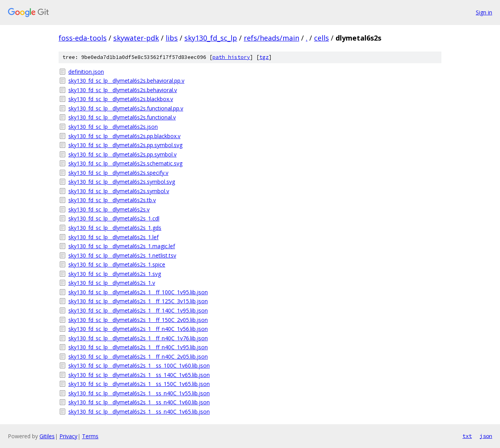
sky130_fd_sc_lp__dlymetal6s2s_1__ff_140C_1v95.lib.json (138, 310)
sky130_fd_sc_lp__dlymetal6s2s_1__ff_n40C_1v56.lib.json (138, 329)
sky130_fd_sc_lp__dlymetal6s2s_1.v (112, 283)
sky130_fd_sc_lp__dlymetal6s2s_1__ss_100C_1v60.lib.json (139, 365)
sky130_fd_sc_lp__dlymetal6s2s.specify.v (118, 173)
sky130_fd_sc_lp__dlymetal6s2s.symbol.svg (122, 182)
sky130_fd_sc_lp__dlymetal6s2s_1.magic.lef (122, 246)
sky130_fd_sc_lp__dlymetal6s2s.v (109, 209)
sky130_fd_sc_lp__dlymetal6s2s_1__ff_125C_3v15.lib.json (138, 301)
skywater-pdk (136, 38)
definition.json (86, 72)
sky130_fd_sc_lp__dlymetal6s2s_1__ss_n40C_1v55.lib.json (139, 393)
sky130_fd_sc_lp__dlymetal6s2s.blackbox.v (121, 99)
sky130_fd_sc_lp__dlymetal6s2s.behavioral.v (123, 90)
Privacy (68, 436)
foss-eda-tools (83, 38)
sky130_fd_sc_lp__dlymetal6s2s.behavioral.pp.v (126, 81)
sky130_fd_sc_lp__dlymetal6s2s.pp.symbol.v (122, 154)
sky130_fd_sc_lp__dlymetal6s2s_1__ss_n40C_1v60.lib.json (139, 402)
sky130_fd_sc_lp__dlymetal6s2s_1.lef (113, 237)
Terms (90, 436)
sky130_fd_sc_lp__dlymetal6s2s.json (113, 127)
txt (467, 436)
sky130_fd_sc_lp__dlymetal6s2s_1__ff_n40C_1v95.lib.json (138, 347)
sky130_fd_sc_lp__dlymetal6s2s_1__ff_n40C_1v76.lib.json (138, 338)
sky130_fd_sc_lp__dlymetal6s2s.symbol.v (119, 191)
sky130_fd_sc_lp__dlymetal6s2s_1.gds (115, 228)
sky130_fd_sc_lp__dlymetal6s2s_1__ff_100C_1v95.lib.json (138, 292)
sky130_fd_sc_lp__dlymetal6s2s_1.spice (117, 264)
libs (172, 38)
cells (321, 38)
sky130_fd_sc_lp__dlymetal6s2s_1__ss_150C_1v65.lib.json (139, 384)
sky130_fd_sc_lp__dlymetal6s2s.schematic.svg (125, 163)
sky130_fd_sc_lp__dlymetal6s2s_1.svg (115, 274)
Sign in (484, 12)
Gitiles (47, 436)
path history (231, 57)
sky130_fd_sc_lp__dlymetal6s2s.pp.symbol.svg (125, 145)
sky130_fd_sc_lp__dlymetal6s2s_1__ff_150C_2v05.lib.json (138, 320)
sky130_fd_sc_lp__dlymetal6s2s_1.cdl (114, 218)
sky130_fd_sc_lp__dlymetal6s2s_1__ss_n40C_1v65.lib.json (139, 412)
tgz (264, 57)
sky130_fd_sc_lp (211, 38)
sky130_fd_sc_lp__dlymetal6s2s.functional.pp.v (126, 108)
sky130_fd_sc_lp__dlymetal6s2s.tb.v (112, 200)
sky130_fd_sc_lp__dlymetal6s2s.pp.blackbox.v (124, 136)
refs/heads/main (271, 38)
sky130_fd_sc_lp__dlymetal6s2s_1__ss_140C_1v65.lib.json (139, 375)
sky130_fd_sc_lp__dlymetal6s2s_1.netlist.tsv (122, 255)
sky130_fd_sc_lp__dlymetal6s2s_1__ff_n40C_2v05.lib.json (138, 356)
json (486, 436)
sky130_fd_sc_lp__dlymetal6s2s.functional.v (122, 117)
